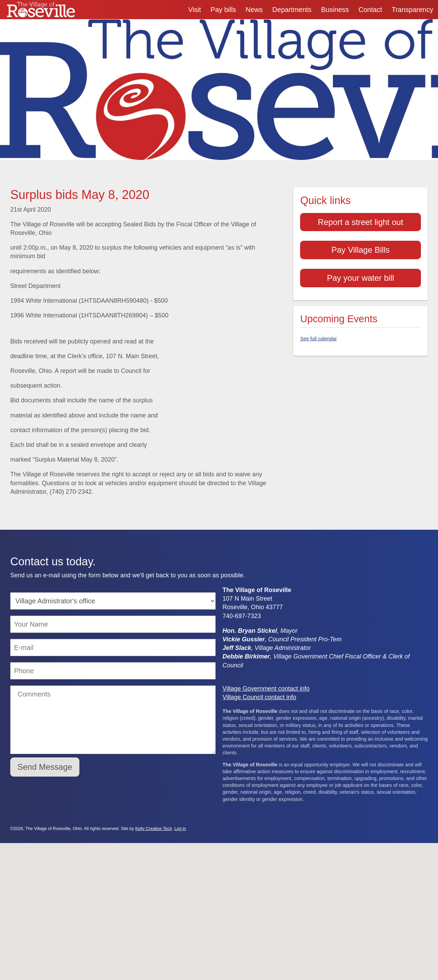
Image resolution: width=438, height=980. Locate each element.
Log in (180, 829)
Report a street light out (360, 222)
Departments (292, 10)
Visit (195, 10)
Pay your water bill (361, 278)
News (254, 10)
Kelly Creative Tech (154, 829)
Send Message (45, 767)
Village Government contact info (266, 689)
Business (335, 10)
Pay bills (223, 10)
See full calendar (318, 339)
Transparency (412, 10)
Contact (370, 10)
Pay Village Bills (360, 250)
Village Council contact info (259, 697)
